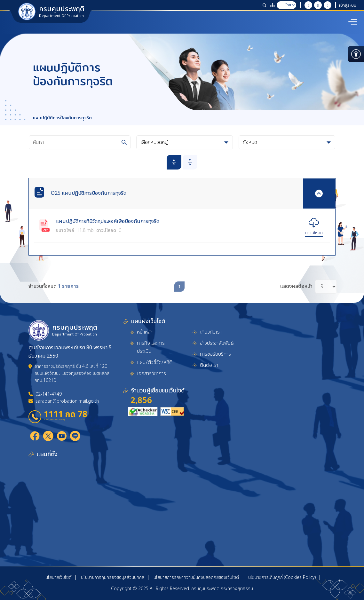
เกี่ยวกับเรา (211, 332)
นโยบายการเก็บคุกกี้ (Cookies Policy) (282, 577)
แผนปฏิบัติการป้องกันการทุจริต (62, 118)
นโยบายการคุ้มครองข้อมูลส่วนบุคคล (113, 577)
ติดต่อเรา (209, 365)
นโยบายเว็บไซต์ (59, 577)
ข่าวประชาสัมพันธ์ (217, 343)
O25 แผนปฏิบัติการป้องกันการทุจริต (89, 193)
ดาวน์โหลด (314, 233)
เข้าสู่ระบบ (348, 5)
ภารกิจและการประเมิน (151, 347)
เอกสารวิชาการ (151, 374)
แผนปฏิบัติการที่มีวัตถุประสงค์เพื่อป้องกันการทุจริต (108, 222)
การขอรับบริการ (215, 354)
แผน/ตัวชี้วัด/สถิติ (155, 362)
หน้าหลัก (145, 332)
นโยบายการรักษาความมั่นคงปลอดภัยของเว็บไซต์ (196, 577)
